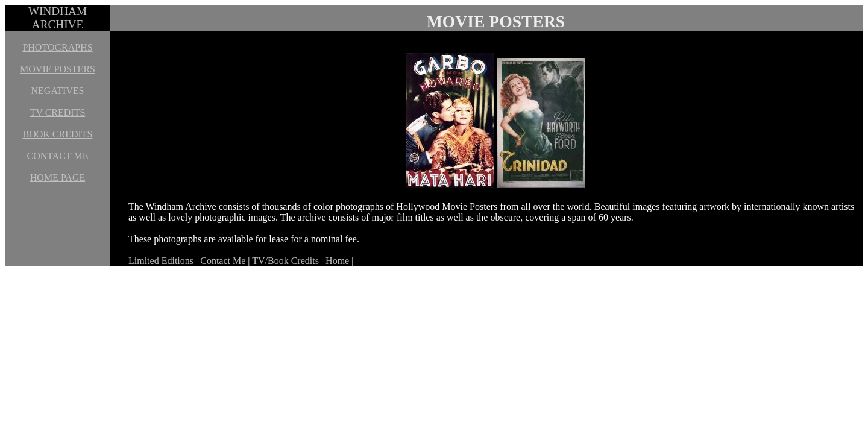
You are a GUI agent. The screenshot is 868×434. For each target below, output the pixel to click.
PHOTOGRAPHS (57, 47)
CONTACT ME (58, 156)
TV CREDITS (58, 112)
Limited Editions (161, 261)
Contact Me (223, 261)
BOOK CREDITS (57, 134)
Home (337, 261)
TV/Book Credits (285, 261)
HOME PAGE (58, 178)
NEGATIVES (58, 91)
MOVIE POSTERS (58, 69)
